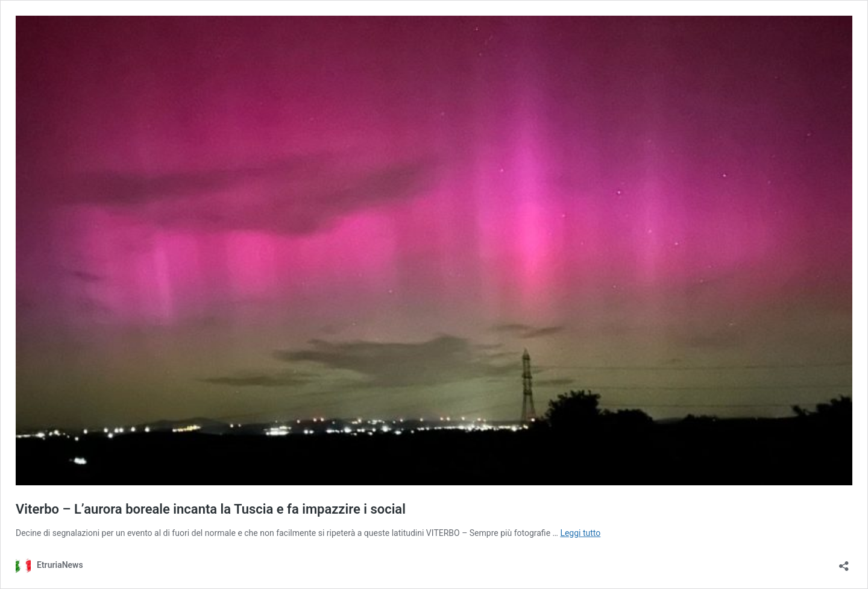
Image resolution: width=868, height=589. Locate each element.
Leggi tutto (580, 533)
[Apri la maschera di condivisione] (844, 562)
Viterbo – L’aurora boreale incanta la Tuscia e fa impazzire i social (211, 509)
